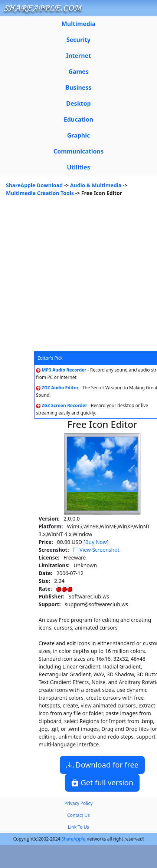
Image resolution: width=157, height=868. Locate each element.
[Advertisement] (70, 278)
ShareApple (74, 839)
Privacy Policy (79, 803)
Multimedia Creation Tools (40, 193)
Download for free (102, 765)
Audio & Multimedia (96, 185)
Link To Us (78, 827)
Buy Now (96, 542)
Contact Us (78, 815)
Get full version (102, 783)
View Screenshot (96, 550)
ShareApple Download (34, 185)
